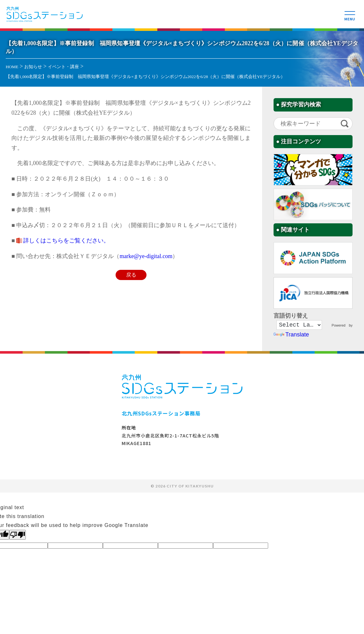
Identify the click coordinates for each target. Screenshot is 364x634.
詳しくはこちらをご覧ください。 (66, 241)
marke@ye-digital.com (146, 256)
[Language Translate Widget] (299, 325)
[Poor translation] (18, 535)
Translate (291, 335)
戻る (131, 275)
